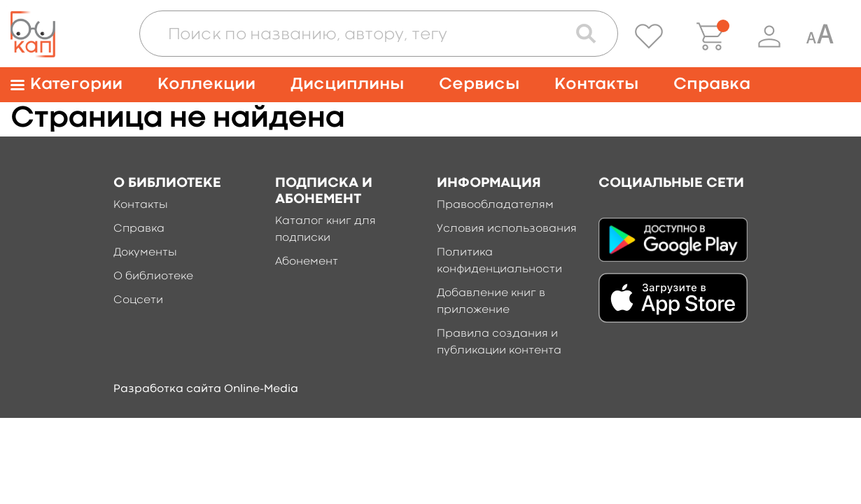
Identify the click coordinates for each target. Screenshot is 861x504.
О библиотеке (153, 276)
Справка (712, 84)
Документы (145, 253)
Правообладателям (495, 205)
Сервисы (479, 84)
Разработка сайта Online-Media (206, 389)
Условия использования (507, 229)
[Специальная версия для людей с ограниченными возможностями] (820, 36)
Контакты (596, 84)
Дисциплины (347, 84)
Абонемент (307, 262)
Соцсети (138, 300)
